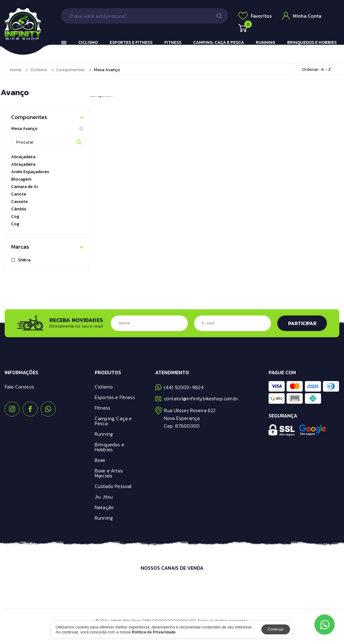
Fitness (173, 42)
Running (266, 42)
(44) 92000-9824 (179, 387)
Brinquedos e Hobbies (312, 42)
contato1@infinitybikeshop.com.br (197, 398)
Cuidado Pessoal (113, 486)
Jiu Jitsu (104, 497)
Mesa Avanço (47, 129)
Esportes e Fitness (131, 42)
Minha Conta (302, 16)
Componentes (70, 70)
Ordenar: (311, 69)
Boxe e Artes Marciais (109, 473)
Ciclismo (88, 42)
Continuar (276, 629)
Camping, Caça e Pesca (219, 42)
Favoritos (255, 16)
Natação (104, 507)
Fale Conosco (19, 387)
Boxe (100, 460)
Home (16, 70)
